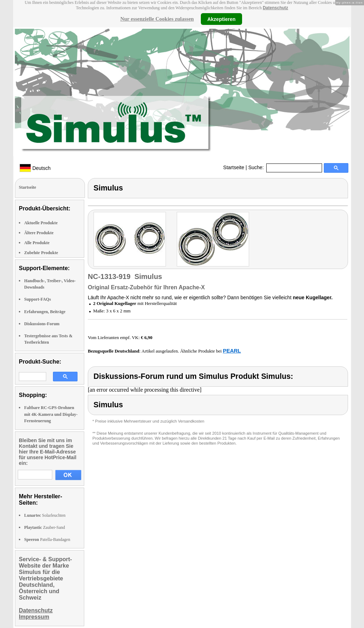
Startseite (234, 167)
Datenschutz (275, 8)
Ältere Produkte (39, 233)
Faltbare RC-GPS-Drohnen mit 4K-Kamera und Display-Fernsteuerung (51, 414)
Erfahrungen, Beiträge (45, 312)
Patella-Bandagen (47, 540)
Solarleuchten (45, 515)
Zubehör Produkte (41, 253)
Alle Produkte (37, 243)
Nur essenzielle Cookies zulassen (157, 19)
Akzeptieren (221, 19)
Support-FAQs (38, 299)
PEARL (232, 351)
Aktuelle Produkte (41, 223)
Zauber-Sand (45, 527)
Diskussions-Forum (42, 324)
